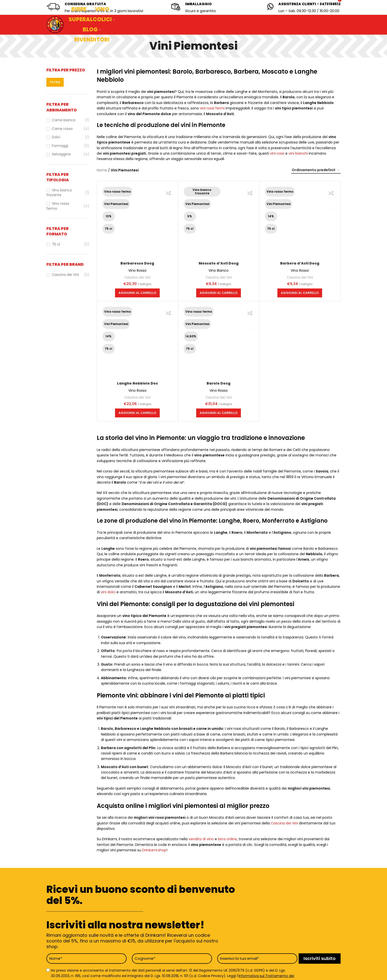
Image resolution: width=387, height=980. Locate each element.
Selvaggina (61, 154)
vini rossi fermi (212, 108)
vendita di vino (201, 839)
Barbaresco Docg (137, 263)
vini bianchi (298, 153)
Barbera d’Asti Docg (300, 263)
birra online (227, 839)
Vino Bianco (219, 270)
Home (102, 170)
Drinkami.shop (154, 850)
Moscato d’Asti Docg (219, 263)
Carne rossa (62, 129)
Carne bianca (64, 120)
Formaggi (60, 146)
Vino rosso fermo (58, 206)
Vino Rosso (137, 270)
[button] (137, 293)
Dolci (56, 137)
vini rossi (277, 153)
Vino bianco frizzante (59, 193)
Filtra (55, 82)
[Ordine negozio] (316, 170)
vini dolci (108, 592)
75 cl (56, 244)
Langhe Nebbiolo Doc (137, 383)
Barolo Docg (219, 383)
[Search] (146, 25)
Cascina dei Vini (65, 275)
